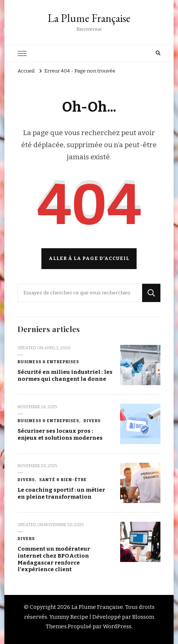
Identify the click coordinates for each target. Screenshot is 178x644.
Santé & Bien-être (63, 480)
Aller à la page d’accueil (89, 258)
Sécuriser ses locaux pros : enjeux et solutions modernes (60, 434)
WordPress (117, 626)
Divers (92, 421)
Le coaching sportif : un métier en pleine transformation (61, 493)
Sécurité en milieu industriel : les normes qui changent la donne (65, 375)
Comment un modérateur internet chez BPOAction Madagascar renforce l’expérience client (54, 559)
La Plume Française (89, 18)
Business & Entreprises (48, 362)
